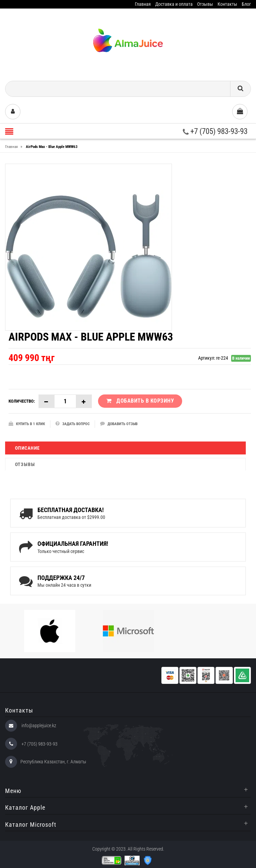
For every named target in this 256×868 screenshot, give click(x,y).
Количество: (22, 401)
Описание (27, 448)
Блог (246, 4)
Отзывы (205, 4)
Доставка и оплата (174, 4)
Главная (143, 4)
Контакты (227, 4)
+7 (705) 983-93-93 (215, 131)
